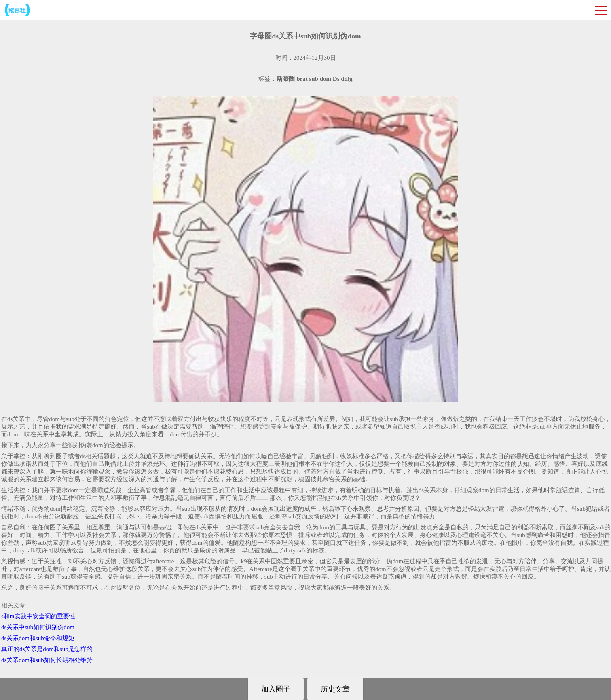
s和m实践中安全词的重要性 (38, 616)
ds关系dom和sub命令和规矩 (38, 638)
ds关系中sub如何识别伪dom (38, 627)
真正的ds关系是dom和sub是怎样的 (47, 649)
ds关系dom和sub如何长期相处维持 (47, 660)
